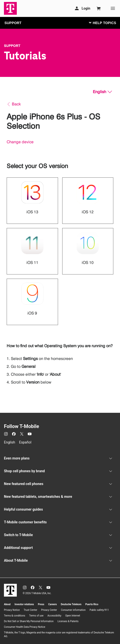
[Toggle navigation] (101, 23)
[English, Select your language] (102, 92)
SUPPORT (13, 23)
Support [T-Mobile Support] (12, 46)
